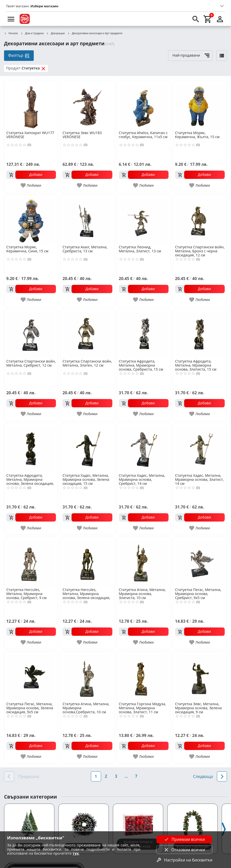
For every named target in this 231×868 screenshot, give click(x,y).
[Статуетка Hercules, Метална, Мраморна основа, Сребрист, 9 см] (31, 562)
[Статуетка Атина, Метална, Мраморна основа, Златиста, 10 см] (144, 562)
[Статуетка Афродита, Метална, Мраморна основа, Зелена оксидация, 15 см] (31, 448)
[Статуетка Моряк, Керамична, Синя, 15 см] (31, 219)
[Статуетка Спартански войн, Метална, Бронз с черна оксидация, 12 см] (200, 219)
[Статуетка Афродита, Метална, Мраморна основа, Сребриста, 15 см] (144, 333)
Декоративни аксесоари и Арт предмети (95, 33)
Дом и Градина (32, 33)
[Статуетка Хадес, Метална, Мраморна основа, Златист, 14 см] (200, 448)
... (126, 776)
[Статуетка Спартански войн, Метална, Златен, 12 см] (87, 333)
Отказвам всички (184, 850)
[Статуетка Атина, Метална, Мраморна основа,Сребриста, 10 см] (87, 676)
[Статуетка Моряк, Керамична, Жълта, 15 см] (200, 105)
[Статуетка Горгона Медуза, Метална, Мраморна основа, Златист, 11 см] (144, 676)
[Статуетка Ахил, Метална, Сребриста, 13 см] (87, 219)
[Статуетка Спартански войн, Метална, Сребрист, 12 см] (31, 333)
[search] (196, 19)
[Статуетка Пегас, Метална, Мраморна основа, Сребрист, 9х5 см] (200, 562)
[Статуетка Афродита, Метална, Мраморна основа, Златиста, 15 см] (200, 333)
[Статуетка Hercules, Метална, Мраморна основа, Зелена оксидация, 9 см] (87, 562)
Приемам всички (184, 839)
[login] (220, 19)
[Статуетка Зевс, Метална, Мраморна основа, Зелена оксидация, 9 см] (200, 676)
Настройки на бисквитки (184, 860)
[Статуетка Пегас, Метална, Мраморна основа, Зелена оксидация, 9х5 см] (31, 676)
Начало (11, 33)
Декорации (56, 33)
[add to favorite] (31, 185)
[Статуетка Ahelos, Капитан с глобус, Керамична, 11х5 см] (144, 105)
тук (76, 853)
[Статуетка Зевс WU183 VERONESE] (87, 105)
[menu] (11, 19)
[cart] (208, 19)
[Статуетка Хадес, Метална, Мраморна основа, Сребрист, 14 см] (144, 448)
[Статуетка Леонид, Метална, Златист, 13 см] (144, 219)
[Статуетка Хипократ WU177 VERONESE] (31, 105)
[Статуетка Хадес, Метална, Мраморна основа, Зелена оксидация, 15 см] (87, 448)
